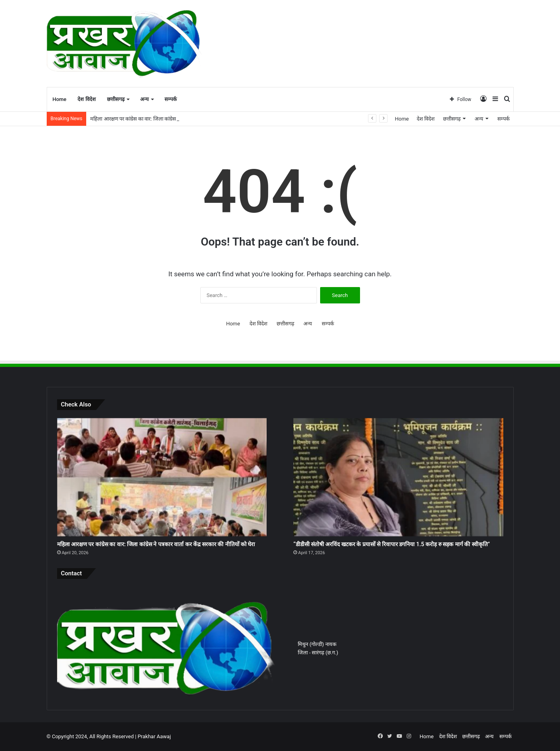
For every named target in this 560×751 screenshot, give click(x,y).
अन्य (144, 99)
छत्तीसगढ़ (116, 99)
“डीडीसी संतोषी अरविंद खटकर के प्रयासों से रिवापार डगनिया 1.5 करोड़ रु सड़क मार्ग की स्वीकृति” (392, 544)
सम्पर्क (171, 99)
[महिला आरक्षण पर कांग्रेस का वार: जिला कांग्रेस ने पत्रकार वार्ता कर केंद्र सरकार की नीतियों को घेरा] (162, 477)
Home (60, 99)
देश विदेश (86, 99)
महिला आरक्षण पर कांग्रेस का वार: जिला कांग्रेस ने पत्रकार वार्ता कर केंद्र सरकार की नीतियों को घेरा (156, 544)
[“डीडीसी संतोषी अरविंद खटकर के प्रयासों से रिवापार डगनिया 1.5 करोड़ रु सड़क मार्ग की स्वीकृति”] (398, 477)
